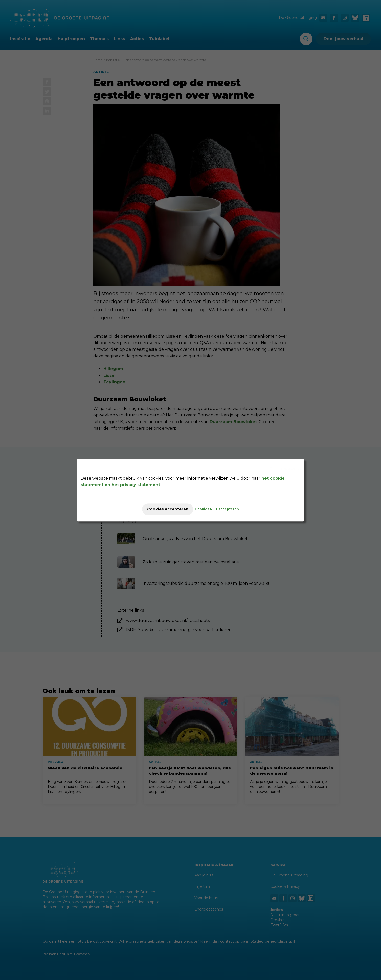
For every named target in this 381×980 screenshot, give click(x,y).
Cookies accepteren (168, 509)
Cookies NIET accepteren (221, 509)
